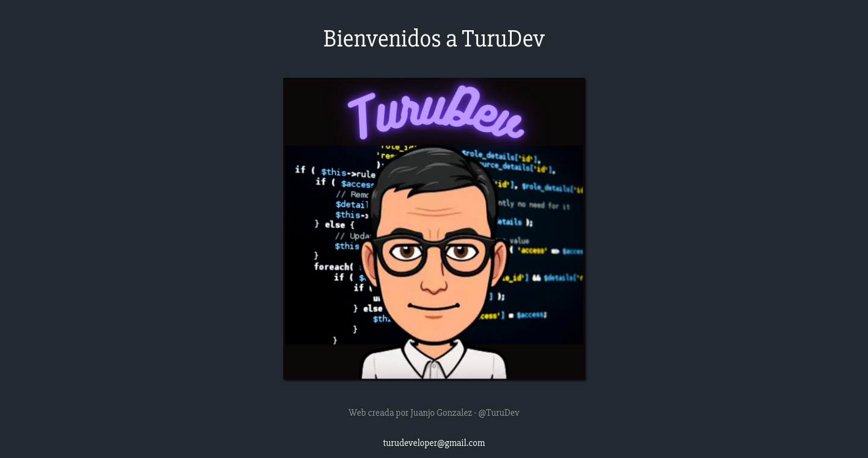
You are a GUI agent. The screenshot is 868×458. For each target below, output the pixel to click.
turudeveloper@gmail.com (434, 443)
